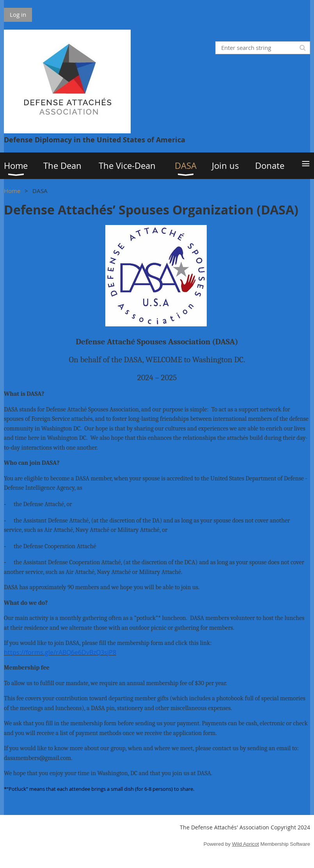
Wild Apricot (246, 844)
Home (12, 191)
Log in (18, 14)
